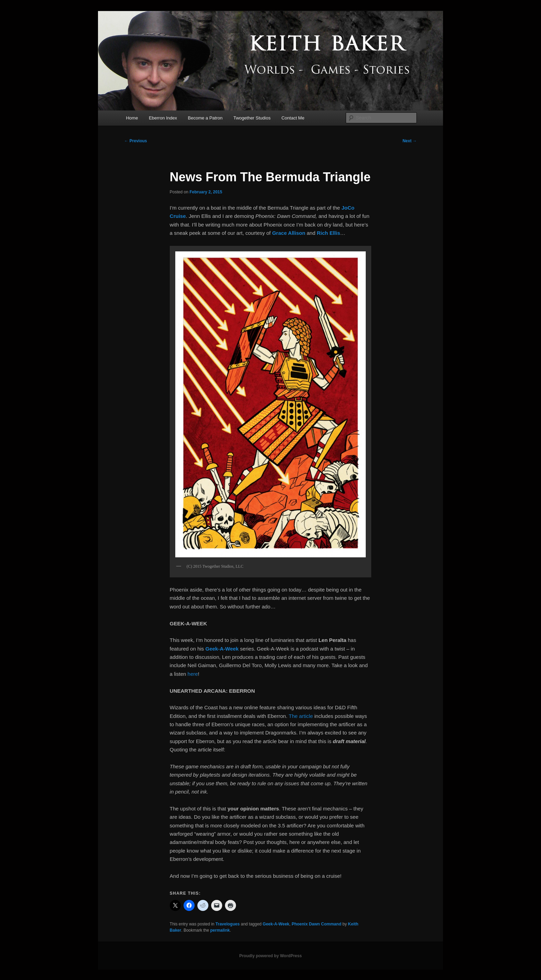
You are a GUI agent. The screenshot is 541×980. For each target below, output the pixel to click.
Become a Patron (205, 118)
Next (410, 141)
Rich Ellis (328, 233)
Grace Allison (289, 233)
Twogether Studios (252, 118)
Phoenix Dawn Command (316, 924)
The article (302, 716)
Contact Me (293, 118)
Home (132, 118)
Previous (136, 141)
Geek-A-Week (276, 924)
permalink (220, 930)
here (193, 674)
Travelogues (228, 924)
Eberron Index (163, 118)
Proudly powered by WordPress (270, 956)
